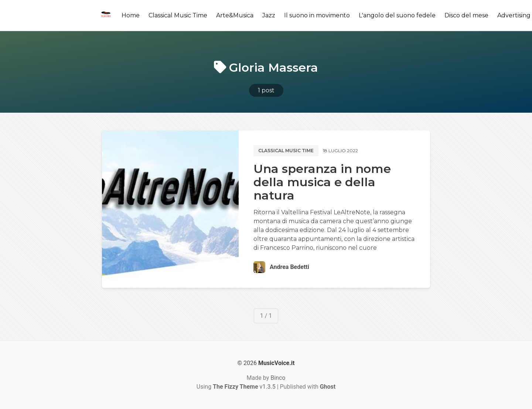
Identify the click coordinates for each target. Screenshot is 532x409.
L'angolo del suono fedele (397, 15)
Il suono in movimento (317, 15)
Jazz (269, 15)
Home (131, 15)
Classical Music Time (178, 15)
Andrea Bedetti (289, 267)
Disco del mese (466, 15)
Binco (278, 378)
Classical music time (286, 151)
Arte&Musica (235, 15)
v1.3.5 (244, 387)
